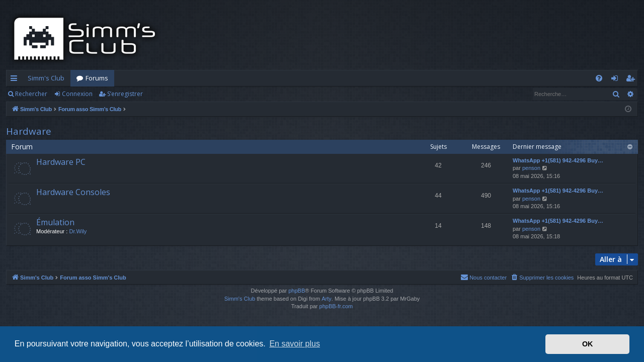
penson (531, 168)
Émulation (55, 222)
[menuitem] (599, 78)
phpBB (297, 291)
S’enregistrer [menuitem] (632, 80)
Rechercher (31, 94)
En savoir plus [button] (295, 344)
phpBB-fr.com (336, 306)
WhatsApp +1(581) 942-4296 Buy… (558, 160)
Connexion (77, 94)
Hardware (29, 131)
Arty (327, 299)
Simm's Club (46, 78)
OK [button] (588, 344)
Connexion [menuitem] (617, 80)
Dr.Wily (78, 231)
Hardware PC (61, 162)
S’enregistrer (125, 94)
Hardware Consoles (73, 192)
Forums (97, 78)
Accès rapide (16, 80)
